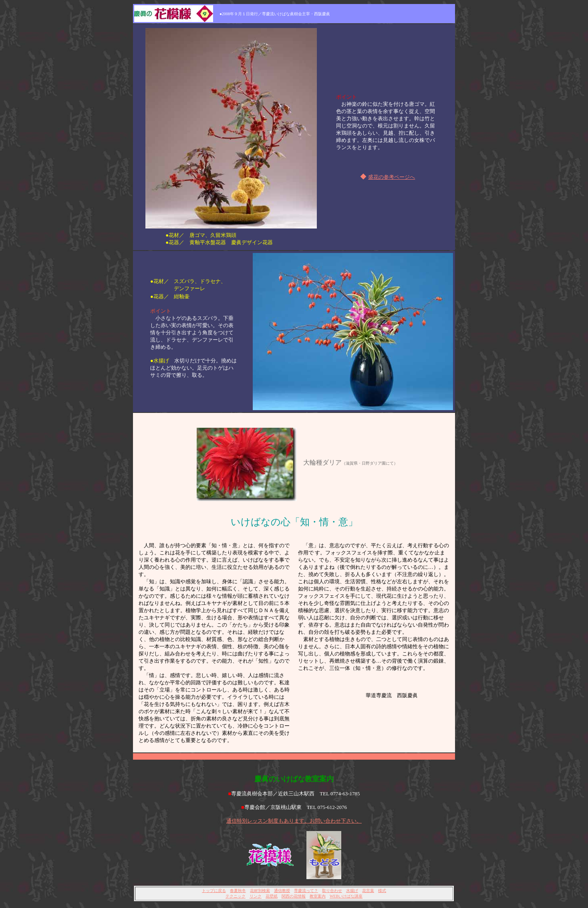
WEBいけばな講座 (346, 896)
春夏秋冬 (238, 891)
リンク (256, 896)
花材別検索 (260, 891)
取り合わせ (332, 891)
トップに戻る (214, 891)
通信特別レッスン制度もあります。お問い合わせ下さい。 (294, 821)
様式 (382, 891)
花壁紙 (272, 896)
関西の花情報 (294, 896)
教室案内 (318, 896)
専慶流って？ (306, 891)
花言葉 (368, 891)
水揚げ (352, 891)
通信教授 (282, 891)
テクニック (236, 896)
